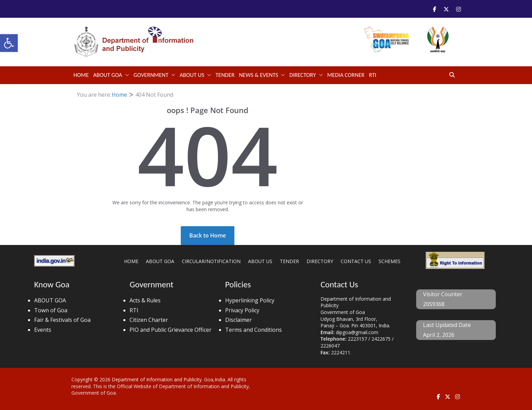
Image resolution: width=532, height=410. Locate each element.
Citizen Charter (149, 320)
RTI (373, 75)
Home (81, 75)
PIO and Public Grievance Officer (170, 330)
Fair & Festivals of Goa (62, 320)
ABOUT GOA (108, 75)
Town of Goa (51, 310)
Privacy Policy (242, 310)
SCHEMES (390, 261)
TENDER (225, 75)
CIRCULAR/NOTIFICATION (211, 261)
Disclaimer (238, 320)
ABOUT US (192, 75)
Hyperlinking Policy (250, 300)
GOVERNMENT (151, 75)
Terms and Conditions (254, 330)
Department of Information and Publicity (157, 379)
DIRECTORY (303, 75)
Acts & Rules (145, 300)
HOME (131, 261)
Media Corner (346, 75)
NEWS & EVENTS (258, 75)
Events (43, 330)
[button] (9, 43)
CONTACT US (356, 261)
